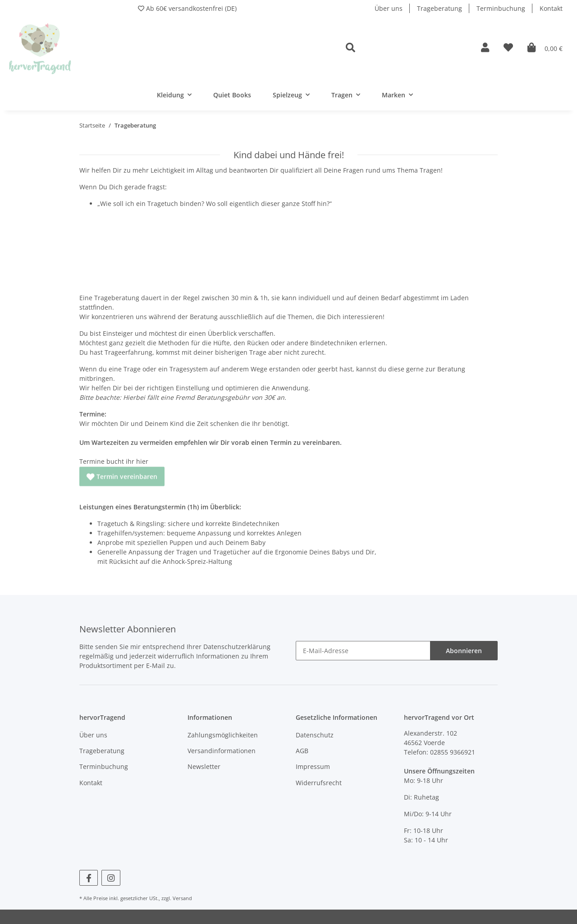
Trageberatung (440, 8)
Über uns (389, 8)
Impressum (313, 766)
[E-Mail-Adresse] (363, 651)
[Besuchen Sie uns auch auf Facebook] (89, 878)
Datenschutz (315, 735)
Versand (182, 898)
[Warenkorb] (545, 48)
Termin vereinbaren (122, 472)
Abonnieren (464, 651)
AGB (302, 751)
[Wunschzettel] (508, 48)
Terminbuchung (501, 8)
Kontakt (551, 8)
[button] (406, 48)
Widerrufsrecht (319, 783)
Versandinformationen (222, 751)
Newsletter (204, 766)
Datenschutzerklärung (237, 647)
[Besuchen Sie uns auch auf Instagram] (111, 878)
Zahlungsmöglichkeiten (223, 735)
